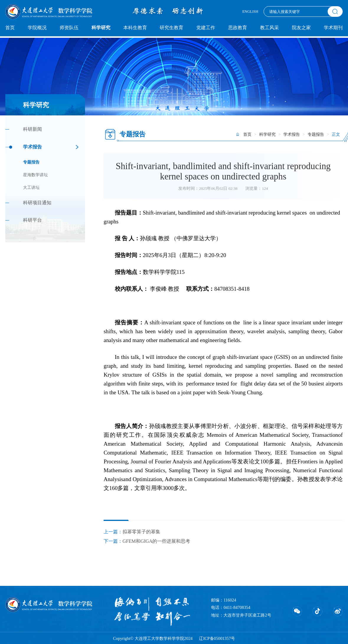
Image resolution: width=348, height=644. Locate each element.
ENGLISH (250, 12)
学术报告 (32, 147)
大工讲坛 (31, 188)
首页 (10, 28)
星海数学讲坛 (35, 175)
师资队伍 (69, 28)
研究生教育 (171, 28)
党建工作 (206, 28)
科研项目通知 (37, 203)
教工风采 (269, 28)
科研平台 (32, 220)
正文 (336, 134)
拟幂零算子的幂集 (141, 532)
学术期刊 (333, 28)
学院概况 (37, 28)
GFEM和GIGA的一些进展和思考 (156, 541)
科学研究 (101, 28)
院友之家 (301, 28)
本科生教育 (135, 28)
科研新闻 (32, 129)
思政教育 (238, 28)
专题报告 (31, 162)
